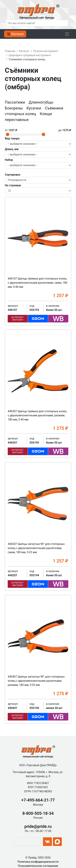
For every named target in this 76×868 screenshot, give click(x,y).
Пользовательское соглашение (38, 866)
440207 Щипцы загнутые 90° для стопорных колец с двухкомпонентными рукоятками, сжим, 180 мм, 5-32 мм (36, 548)
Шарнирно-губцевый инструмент (30, 55)
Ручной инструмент (46, 51)
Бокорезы (14, 108)
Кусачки (34, 108)
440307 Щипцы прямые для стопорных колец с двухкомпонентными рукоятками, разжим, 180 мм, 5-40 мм (37, 415)
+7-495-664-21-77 (38, 800)
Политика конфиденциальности (38, 862)
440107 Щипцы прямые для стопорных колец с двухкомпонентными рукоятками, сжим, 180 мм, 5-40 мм (37, 283)
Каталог (15, 34)
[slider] (8, 134)
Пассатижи (15, 102)
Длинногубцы (41, 102)
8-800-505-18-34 (38, 813)
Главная (10, 51)
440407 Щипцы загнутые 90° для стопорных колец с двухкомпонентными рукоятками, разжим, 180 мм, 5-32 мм (36, 681)
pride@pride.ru (38, 826)
